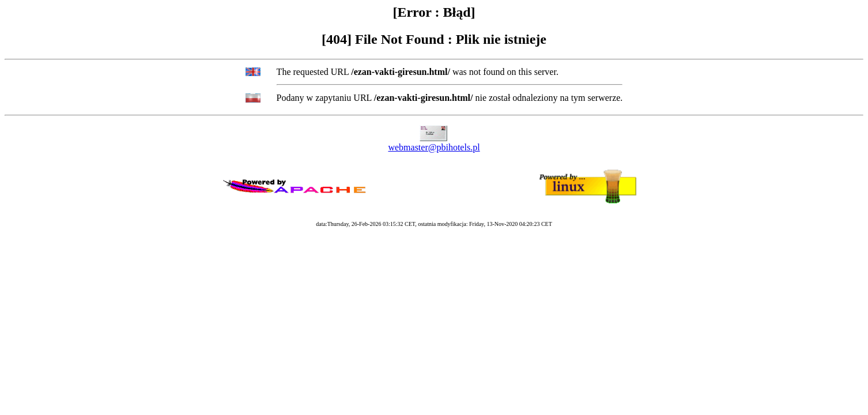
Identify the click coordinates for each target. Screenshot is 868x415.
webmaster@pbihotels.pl (434, 147)
